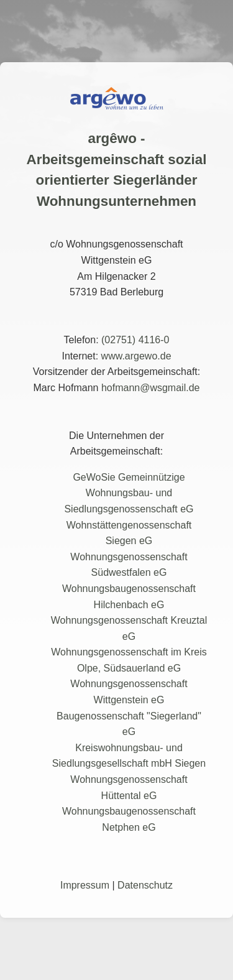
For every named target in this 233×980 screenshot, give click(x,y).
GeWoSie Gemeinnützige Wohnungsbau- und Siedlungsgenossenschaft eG (129, 493)
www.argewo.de (136, 356)
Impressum (85, 885)
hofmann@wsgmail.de (151, 388)
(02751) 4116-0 (135, 340)
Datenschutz (145, 885)
